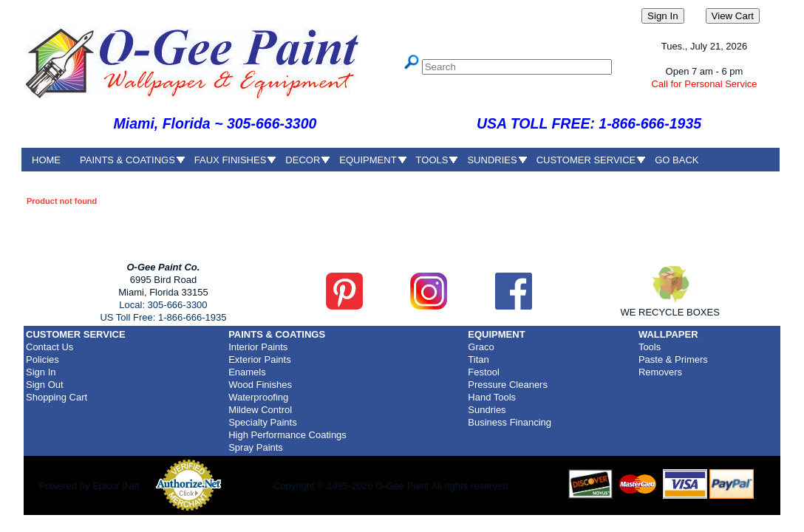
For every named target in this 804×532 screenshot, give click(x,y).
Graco (481, 347)
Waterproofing (258, 397)
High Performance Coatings (287, 435)
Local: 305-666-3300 (163, 305)
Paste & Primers (673, 359)
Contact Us (50, 347)
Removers (660, 372)
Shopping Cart (57, 397)
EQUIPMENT (368, 160)
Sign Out (45, 385)
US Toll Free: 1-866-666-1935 (163, 317)
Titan (478, 359)
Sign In (41, 372)
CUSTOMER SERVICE (586, 160)
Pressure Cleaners (508, 385)
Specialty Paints (263, 422)
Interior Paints (258, 347)
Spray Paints (256, 447)
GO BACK (677, 160)
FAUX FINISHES (231, 160)
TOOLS (432, 160)
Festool (484, 372)
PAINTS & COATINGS (127, 160)
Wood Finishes (260, 385)
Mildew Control (260, 410)
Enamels (247, 372)
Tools (650, 347)
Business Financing (510, 422)
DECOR (303, 160)
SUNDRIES (492, 160)
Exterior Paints (260, 359)
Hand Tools (492, 397)
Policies (42, 359)
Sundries (487, 410)
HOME (46, 160)
